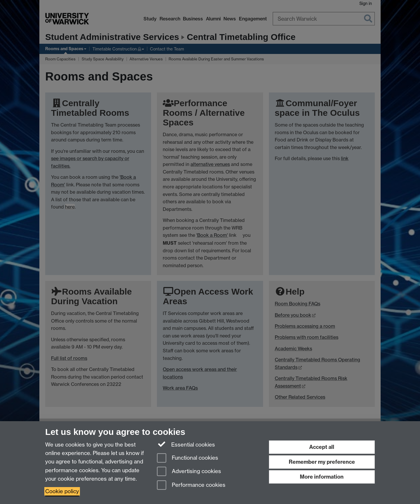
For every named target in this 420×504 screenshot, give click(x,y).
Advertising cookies (189, 472)
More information (322, 477)
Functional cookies (188, 458)
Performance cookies (191, 485)
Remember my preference (322, 462)
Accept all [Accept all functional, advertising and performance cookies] (322, 447)
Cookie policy (62, 491)
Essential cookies (186, 444)
